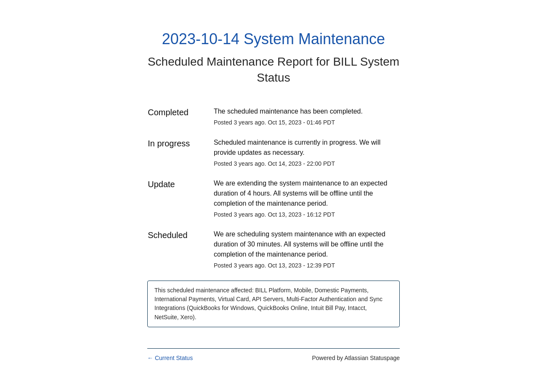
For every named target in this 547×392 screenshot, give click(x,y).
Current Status (170, 358)
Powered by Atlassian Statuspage (356, 358)
